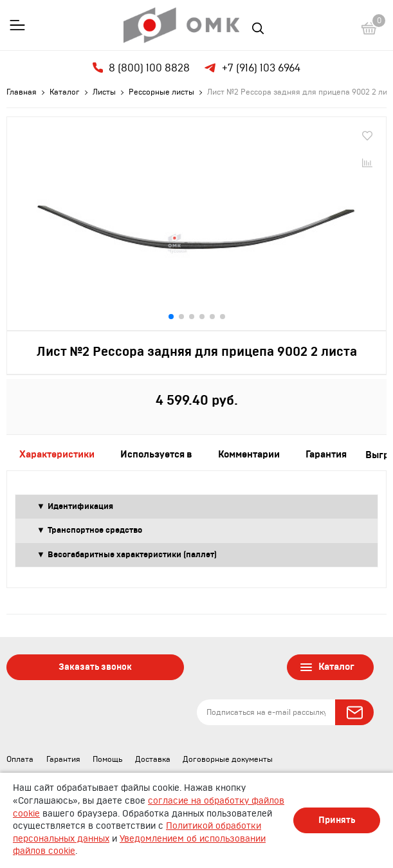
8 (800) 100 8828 (141, 68)
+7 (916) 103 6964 (251, 68)
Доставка (153, 760)
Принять (337, 820)
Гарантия (63, 760)
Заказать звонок (95, 667)
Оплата (20, 760)
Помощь (107, 760)
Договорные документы (228, 760)
